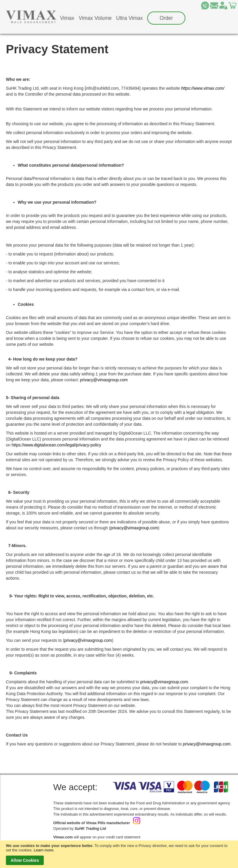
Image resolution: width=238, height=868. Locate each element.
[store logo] (31, 17)
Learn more (43, 850)
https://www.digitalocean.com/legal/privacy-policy (56, 445)
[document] (119, 854)
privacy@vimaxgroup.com (104, 380)
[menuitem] (67, 18)
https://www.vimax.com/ (203, 88)
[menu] (123, 18)
